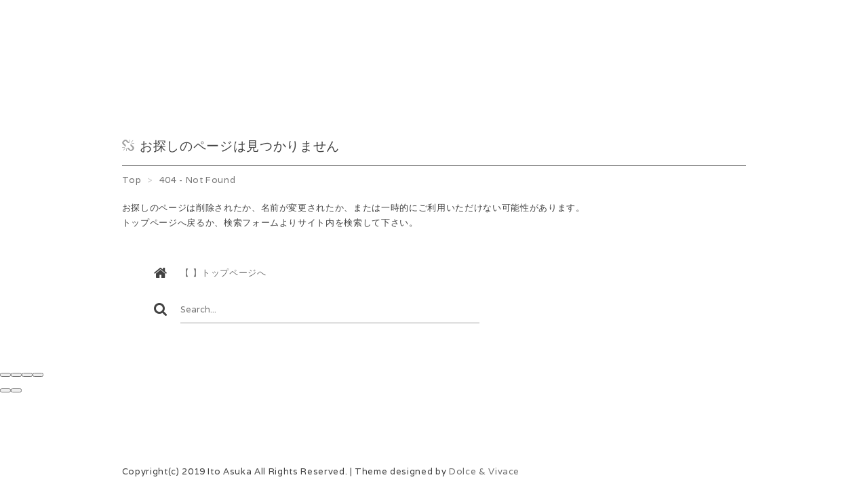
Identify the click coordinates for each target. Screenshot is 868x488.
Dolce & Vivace (484, 471)
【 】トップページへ (223, 273)
